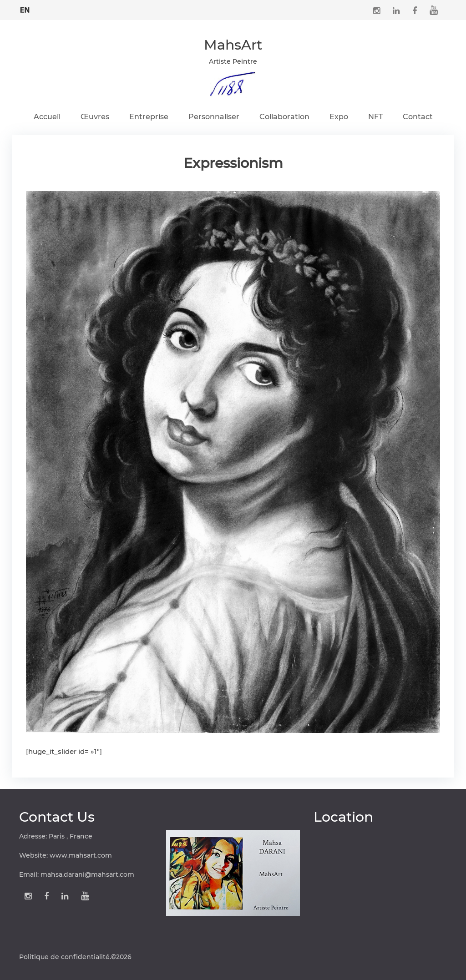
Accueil (47, 117)
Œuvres (95, 117)
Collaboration (284, 117)
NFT (375, 117)
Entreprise (149, 117)
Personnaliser (214, 117)
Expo (339, 117)
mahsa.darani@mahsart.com (87, 874)
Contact (418, 117)
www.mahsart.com (81, 855)
